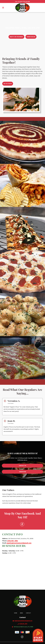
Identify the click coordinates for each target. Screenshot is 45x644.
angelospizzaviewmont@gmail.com (19, 543)
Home (16, 613)
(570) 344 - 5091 (13, 541)
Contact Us (23, 466)
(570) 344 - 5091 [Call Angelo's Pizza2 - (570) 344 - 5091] (23, 624)
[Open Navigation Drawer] (3, 8)
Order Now (23, 472)
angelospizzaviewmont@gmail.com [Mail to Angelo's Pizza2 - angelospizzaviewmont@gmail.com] (23, 621)
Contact (29, 613)
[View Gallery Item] (22, 142)
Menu (22, 613)
